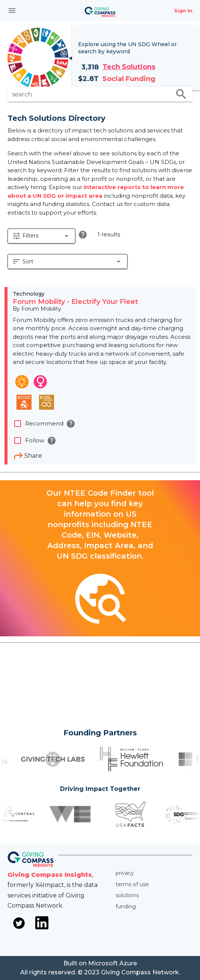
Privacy (125, 873)
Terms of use (132, 884)
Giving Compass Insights (50, 875)
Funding (126, 906)
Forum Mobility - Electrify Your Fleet (75, 302)
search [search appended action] (181, 94)
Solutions (127, 895)
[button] (41, 236)
